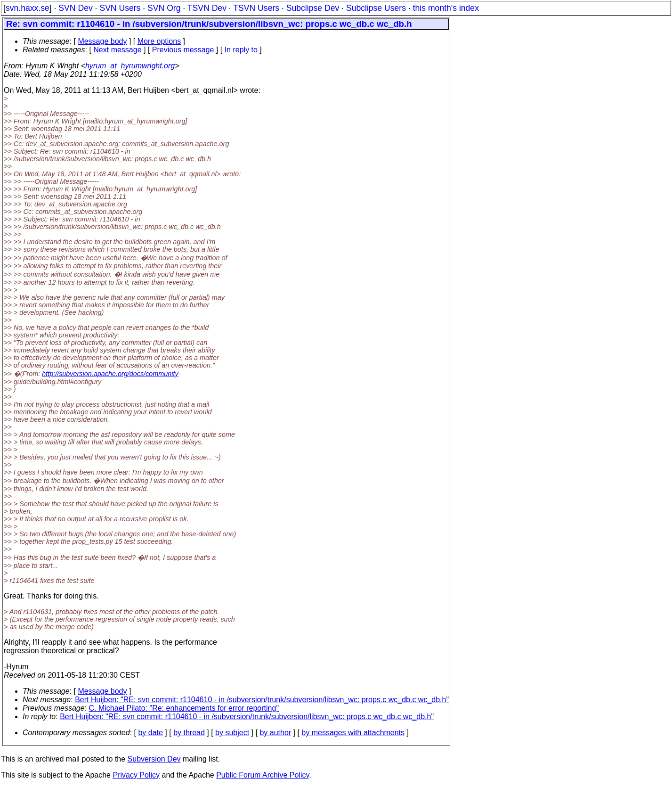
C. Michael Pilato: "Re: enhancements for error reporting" (184, 708)
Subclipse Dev (313, 8)
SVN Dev (75, 8)
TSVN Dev (207, 8)
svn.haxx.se (28, 8)
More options (159, 41)
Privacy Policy (136, 775)
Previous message (183, 50)
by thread (189, 733)
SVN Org (164, 8)
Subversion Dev (154, 759)
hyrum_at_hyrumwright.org (130, 66)
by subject (232, 733)
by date (150, 733)
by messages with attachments (353, 733)
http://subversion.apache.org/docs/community (110, 374)
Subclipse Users (376, 8)
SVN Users (120, 8)
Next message (117, 50)
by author (275, 733)
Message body (102, 41)
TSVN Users (256, 8)
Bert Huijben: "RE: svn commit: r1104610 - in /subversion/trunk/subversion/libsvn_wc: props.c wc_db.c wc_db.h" (262, 700)
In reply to (241, 50)
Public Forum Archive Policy (263, 775)
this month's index (446, 8)
